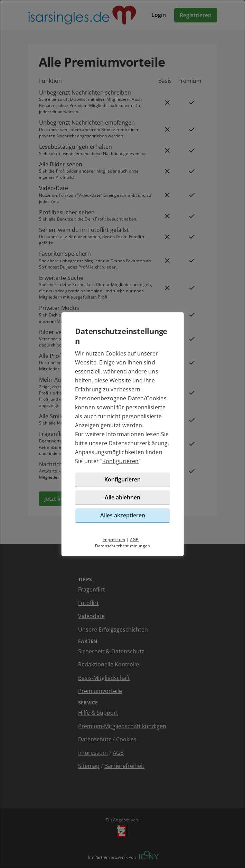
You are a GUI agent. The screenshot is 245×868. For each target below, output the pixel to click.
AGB (134, 540)
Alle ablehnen (122, 497)
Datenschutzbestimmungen (123, 546)
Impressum (114, 540)
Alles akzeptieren (123, 515)
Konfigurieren (120, 461)
